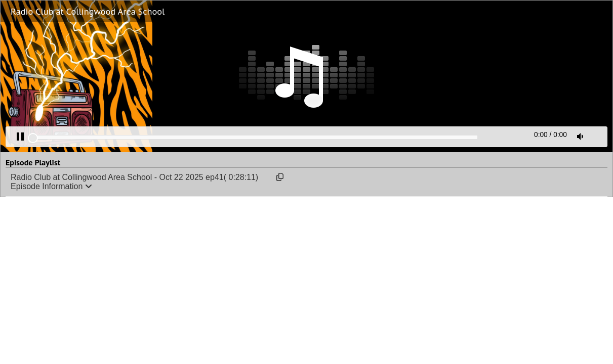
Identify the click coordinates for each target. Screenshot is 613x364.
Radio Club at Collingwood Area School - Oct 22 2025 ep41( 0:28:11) (134, 177)
